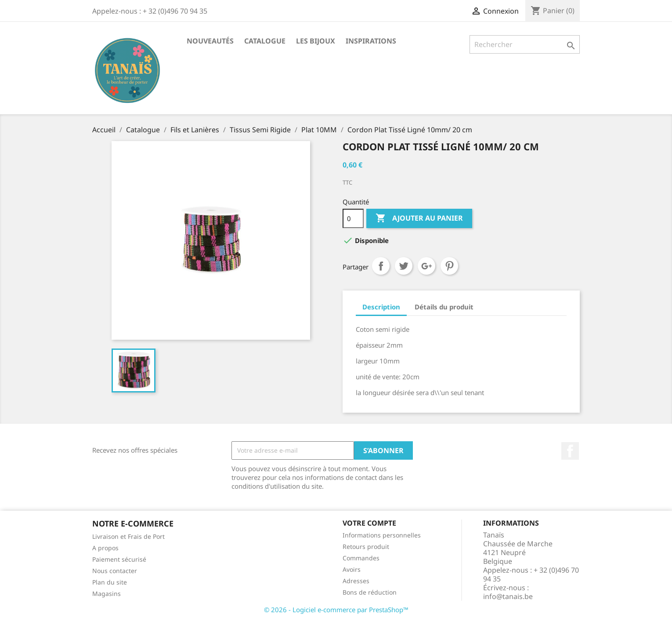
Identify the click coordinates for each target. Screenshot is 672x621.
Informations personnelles (382, 535)
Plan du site (110, 582)
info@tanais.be (508, 596)
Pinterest (449, 266)
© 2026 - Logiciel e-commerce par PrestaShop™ (336, 610)
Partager (381, 266)
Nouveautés (210, 41)
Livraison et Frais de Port (128, 536)
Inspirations (371, 41)
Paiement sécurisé (119, 559)
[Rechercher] (525, 44)
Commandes (361, 558)
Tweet (404, 266)
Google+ (426, 266)
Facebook (570, 451)
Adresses (356, 581)
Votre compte (369, 523)
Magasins (107, 594)
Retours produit (366, 547)
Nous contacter (115, 571)
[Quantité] (353, 218)
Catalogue (265, 41)
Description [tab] (381, 307)
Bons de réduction (370, 592)
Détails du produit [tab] (444, 307)
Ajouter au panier (419, 218)
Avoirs (352, 569)
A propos (105, 548)
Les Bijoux (316, 41)
